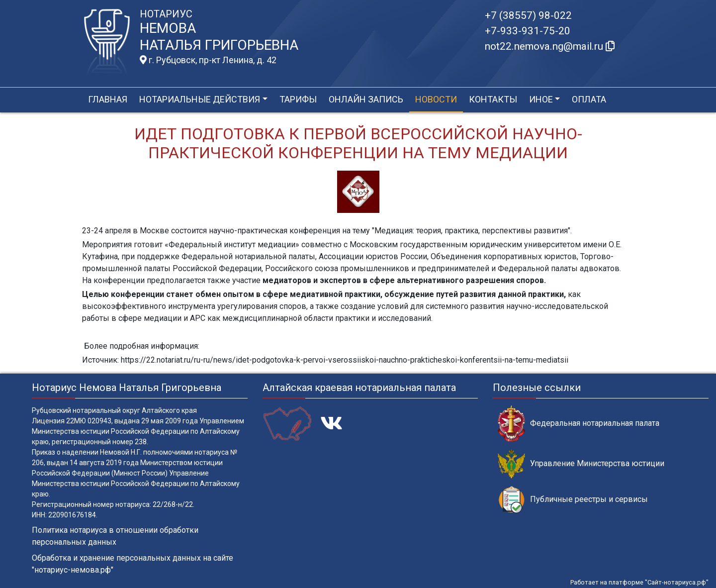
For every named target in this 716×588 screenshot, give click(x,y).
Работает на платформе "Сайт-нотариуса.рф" (639, 582)
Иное (541, 99)
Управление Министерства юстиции (581, 464)
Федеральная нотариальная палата (579, 424)
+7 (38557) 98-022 (528, 15)
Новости (436, 99)
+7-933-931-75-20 (528, 31)
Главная (108, 99)
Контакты (493, 99)
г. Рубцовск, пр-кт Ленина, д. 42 (208, 60)
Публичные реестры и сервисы (573, 500)
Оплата (589, 99)
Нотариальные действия (200, 99)
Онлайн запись (366, 99)
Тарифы (298, 99)
